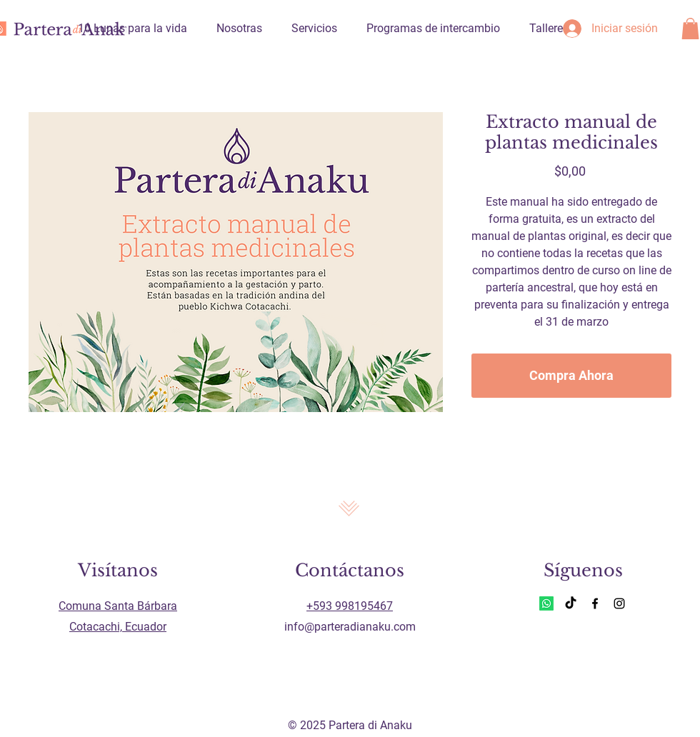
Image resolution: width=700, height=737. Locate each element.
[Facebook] (595, 603)
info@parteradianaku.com (350, 627)
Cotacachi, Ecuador (118, 627)
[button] (690, 29)
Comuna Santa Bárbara (118, 606)
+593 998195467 (350, 606)
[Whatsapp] (546, 603)
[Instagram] (619, 603)
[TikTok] (571, 603)
